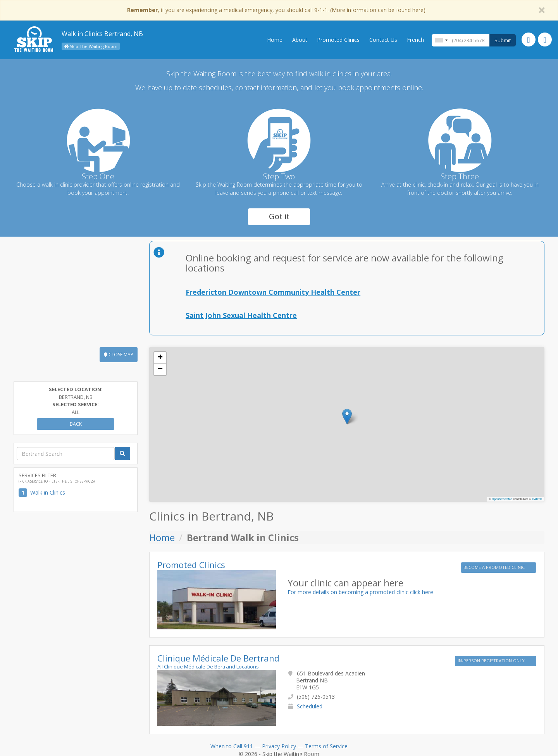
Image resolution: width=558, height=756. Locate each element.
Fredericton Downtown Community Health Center (273, 292)
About (300, 40)
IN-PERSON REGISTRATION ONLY (492, 661)
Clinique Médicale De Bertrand (218, 658)
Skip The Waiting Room (91, 46)
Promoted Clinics (338, 40)
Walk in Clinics (48, 492)
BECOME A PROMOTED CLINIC (495, 567)
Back (76, 424)
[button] (347, 417)
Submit (503, 40)
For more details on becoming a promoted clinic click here (360, 592)
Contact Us (383, 40)
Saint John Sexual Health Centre (241, 315)
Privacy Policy (279, 746)
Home (275, 40)
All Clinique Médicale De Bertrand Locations (208, 667)
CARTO (537, 499)
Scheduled (310, 706)
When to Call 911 (232, 746)
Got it (279, 216)
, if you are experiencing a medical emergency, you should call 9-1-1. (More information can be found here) (276, 10)
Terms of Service (326, 746)
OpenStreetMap (502, 499)
